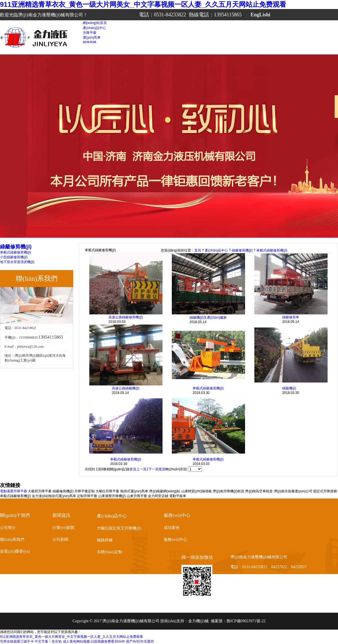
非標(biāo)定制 (109, 552)
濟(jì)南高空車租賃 (259, 491)
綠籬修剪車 (291, 317)
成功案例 (172, 528)
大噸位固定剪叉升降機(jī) (119, 528)
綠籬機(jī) (289, 388)
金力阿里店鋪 (158, 496)
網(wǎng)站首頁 (95, 23)
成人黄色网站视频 (76, 641)
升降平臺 (90, 33)
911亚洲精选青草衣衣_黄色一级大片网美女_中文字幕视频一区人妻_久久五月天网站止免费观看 (143, 4)
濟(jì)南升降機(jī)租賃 (228, 491)
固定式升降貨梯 (325, 491)
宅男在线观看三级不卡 (17, 641)
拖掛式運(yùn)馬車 (134, 491)
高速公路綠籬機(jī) (126, 388)
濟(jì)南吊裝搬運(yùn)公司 (293, 491)
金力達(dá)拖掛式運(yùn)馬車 (54, 496)
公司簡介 (8, 528)
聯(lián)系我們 (12, 540)
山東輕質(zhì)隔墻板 (197, 491)
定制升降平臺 (87, 496)
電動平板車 (178, 496)
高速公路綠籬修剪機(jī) (126, 317)
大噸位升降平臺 (107, 491)
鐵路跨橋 (90, 42)
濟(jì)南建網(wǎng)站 (165, 491)
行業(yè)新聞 (64, 528)
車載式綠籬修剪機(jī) (15, 252)
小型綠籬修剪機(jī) (14, 257)
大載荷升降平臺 (40, 491)
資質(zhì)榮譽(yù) (15, 551)
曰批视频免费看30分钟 (108, 641)
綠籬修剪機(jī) (242, 250)
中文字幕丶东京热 (48, 641)
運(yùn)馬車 (92, 38)
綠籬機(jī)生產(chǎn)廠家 (208, 317)
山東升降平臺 (137, 496)
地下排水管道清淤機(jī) (17, 262)
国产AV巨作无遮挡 (140, 641)
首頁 (198, 250)
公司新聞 (60, 540)
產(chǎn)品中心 (94, 28)
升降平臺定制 (84, 491)
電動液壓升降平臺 (14, 491)
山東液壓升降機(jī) (112, 496)
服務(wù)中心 (175, 540)
